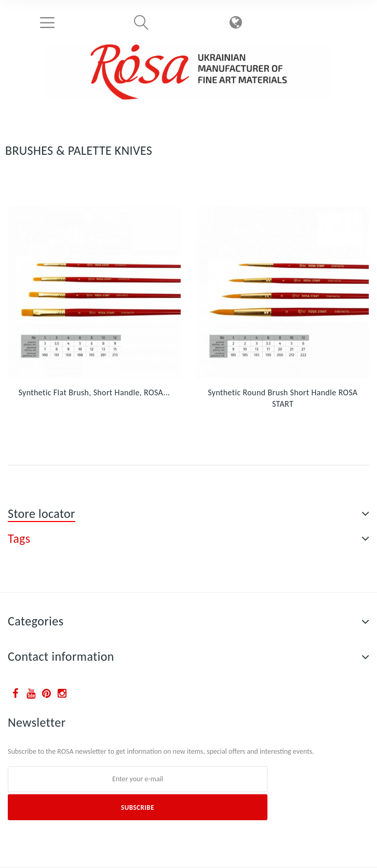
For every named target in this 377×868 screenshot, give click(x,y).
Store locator (42, 513)
